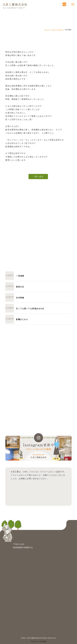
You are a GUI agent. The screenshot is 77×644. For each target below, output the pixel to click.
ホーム (47, 30)
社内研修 (20, 298)
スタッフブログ (57, 30)
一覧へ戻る (38, 176)
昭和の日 (20, 287)
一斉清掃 (20, 276)
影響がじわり (22, 319)
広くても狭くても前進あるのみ (30, 309)
